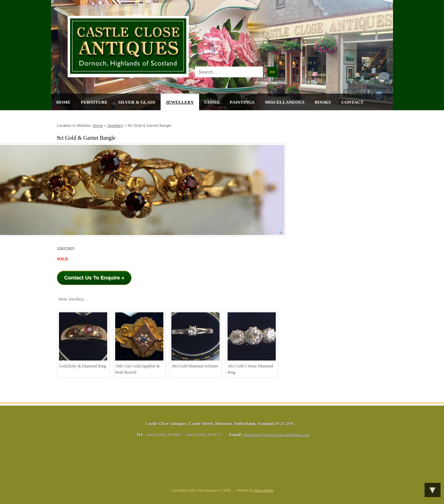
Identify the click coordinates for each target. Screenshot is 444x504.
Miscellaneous (284, 102)
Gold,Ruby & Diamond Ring (83, 340)
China (212, 102)
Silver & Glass (136, 102)
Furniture (94, 102)
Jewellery (180, 102)
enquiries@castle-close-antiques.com (276, 435)
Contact (352, 102)
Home (63, 102)
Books (323, 102)
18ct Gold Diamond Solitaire (195, 340)
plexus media (264, 490)
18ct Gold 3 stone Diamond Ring (252, 344)
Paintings (242, 102)
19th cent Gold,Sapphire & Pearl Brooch (139, 344)
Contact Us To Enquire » (94, 277)
